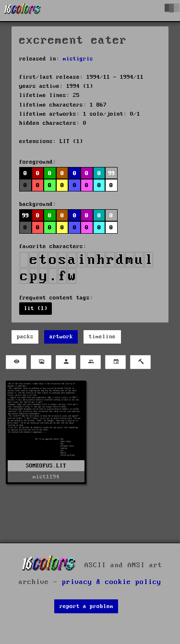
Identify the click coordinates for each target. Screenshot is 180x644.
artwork (61, 337)
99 (111, 173)
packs (25, 337)
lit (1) (36, 308)
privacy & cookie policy (112, 582)
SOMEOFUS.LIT (46, 466)
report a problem (86, 606)
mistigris (78, 59)
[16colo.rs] (23, 11)
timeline (102, 337)
